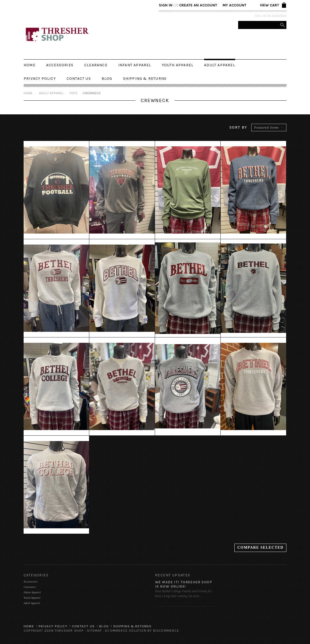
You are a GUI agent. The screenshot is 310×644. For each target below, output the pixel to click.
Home (28, 93)
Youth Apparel (178, 65)
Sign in (166, 5)
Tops (73, 93)
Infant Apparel (135, 65)
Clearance (96, 65)
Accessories (60, 65)
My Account (235, 5)
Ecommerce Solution (126, 631)
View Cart (270, 5)
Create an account (198, 5)
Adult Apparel (220, 65)
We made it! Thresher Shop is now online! (183, 584)
